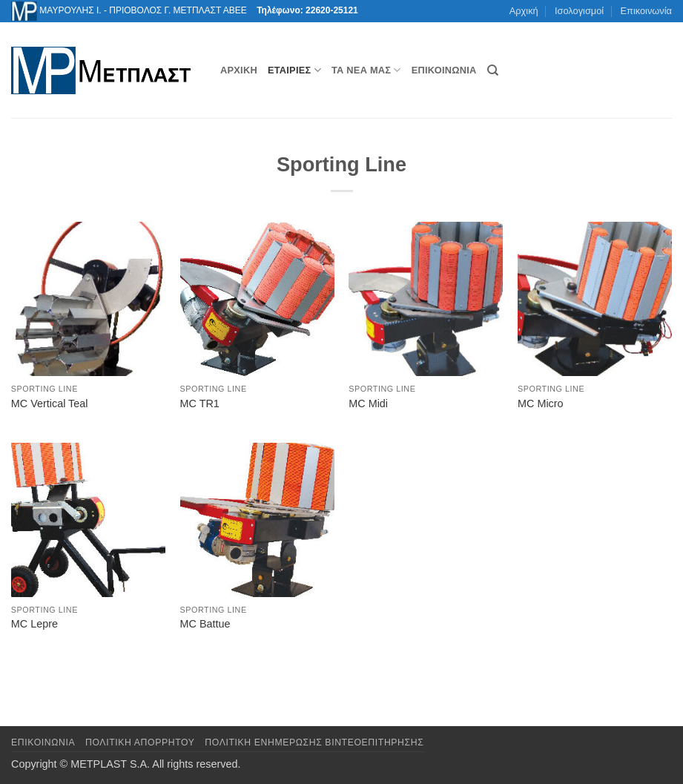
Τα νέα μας (366, 70)
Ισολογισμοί (579, 11)
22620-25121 (332, 10)
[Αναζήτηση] (493, 70)
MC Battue (205, 624)
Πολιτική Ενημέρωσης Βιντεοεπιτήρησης (314, 742)
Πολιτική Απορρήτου (140, 742)
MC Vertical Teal (50, 403)
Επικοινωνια (43, 742)
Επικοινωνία (646, 11)
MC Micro (541, 403)
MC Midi (368, 403)
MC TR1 (200, 403)
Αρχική (524, 11)
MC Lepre (34, 624)
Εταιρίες (294, 70)
